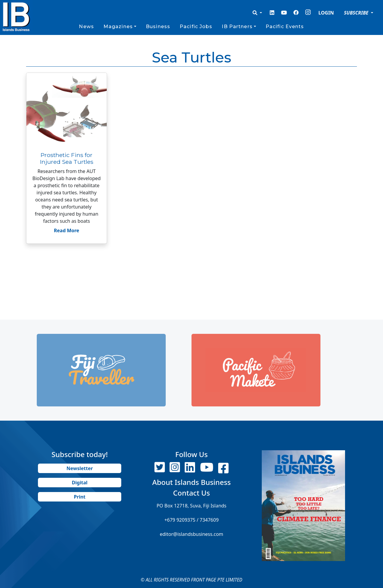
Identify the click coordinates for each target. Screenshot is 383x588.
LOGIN (326, 13)
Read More (67, 230)
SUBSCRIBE (357, 13)
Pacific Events (285, 27)
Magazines (118, 27)
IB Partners (237, 27)
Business (158, 27)
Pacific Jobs (196, 27)
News (86, 27)
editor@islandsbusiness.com (191, 534)
